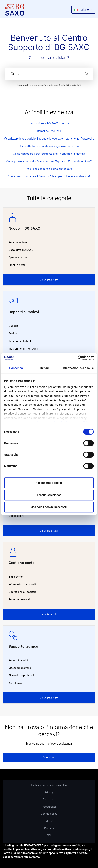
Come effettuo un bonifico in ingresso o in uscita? (49, 146)
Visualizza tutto (49, 280)
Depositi (13, 326)
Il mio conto (16, 577)
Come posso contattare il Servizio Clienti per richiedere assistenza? (49, 176)
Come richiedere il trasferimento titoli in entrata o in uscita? (49, 154)
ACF (49, 835)
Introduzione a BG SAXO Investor (49, 123)
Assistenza (15, 683)
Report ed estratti (19, 599)
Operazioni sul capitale (22, 592)
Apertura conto (18, 257)
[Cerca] (49, 74)
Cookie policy (49, 814)
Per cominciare (18, 242)
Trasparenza (49, 807)
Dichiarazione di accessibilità (49, 785)
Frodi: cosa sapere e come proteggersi (49, 169)
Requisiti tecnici (18, 660)
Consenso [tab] (16, 368)
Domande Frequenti (49, 131)
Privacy (49, 792)
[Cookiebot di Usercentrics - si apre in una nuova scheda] (78, 358)
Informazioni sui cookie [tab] (78, 368)
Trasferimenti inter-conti (23, 349)
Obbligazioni (16, 516)
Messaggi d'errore (20, 668)
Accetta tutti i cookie (49, 483)
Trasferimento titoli (20, 341)
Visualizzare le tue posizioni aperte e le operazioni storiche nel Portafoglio (49, 139)
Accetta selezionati (49, 495)
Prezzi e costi (17, 265)
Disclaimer (49, 799)
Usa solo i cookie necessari (49, 507)
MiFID (49, 821)
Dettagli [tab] (45, 368)
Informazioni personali (22, 584)
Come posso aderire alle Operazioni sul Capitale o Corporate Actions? (49, 161)
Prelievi (13, 333)
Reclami (49, 828)
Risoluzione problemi (21, 675)
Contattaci (49, 757)
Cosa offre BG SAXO (21, 250)
